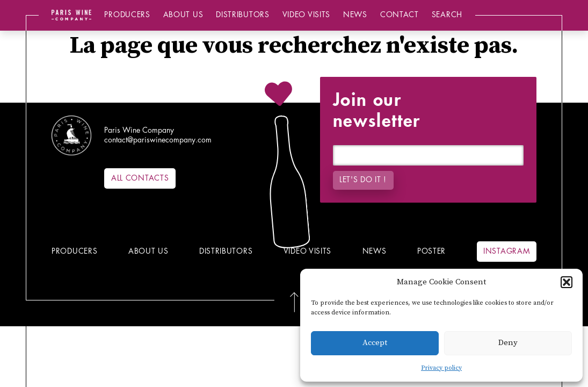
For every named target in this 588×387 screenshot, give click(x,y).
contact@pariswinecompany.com (158, 140)
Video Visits (306, 15)
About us (183, 15)
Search (447, 15)
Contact (400, 15)
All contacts (140, 178)
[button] (567, 282)
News (355, 15)
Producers (127, 15)
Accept (375, 343)
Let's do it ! (363, 180)
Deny (508, 343)
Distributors (242, 15)
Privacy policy (441, 368)
